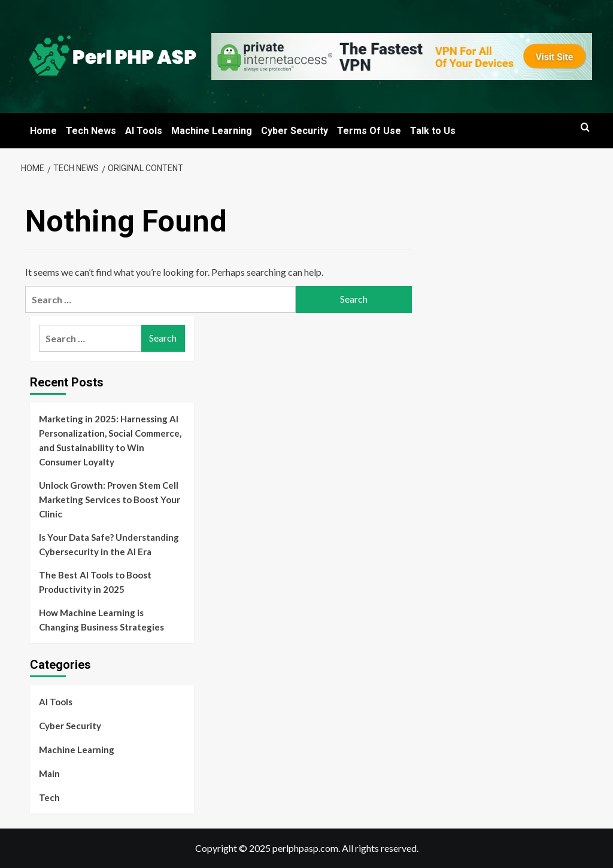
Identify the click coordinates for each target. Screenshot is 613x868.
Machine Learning (212, 131)
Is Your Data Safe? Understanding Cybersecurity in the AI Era (109, 544)
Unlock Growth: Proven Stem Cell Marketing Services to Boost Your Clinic (110, 500)
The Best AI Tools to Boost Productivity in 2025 (95, 582)
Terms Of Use (369, 131)
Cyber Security (295, 131)
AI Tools (144, 131)
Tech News (91, 131)
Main (49, 773)
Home (43, 131)
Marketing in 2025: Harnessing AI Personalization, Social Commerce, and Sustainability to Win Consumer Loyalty (110, 440)
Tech (49, 797)
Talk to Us (433, 131)
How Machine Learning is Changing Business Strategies (101, 620)
